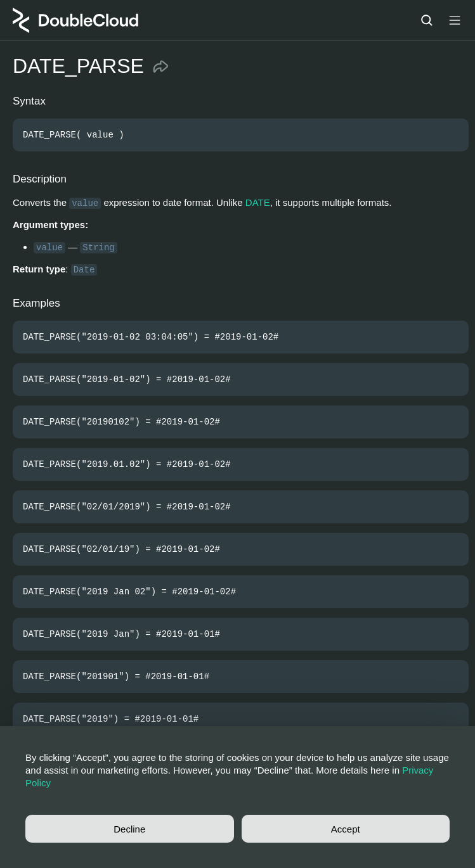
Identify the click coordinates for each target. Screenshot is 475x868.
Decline (129, 829)
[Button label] (455, 20)
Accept (346, 829)
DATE (258, 202)
